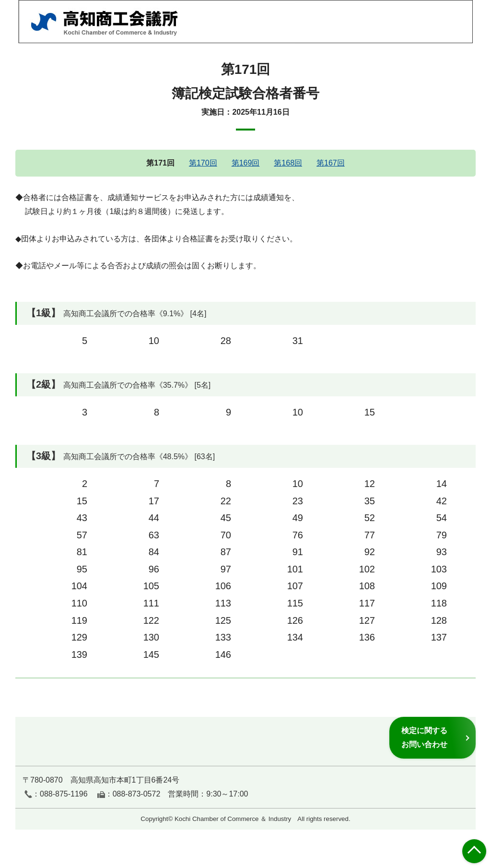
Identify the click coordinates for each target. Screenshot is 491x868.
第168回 (288, 163)
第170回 (203, 163)
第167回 (331, 163)
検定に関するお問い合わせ (424, 737)
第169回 (246, 163)
